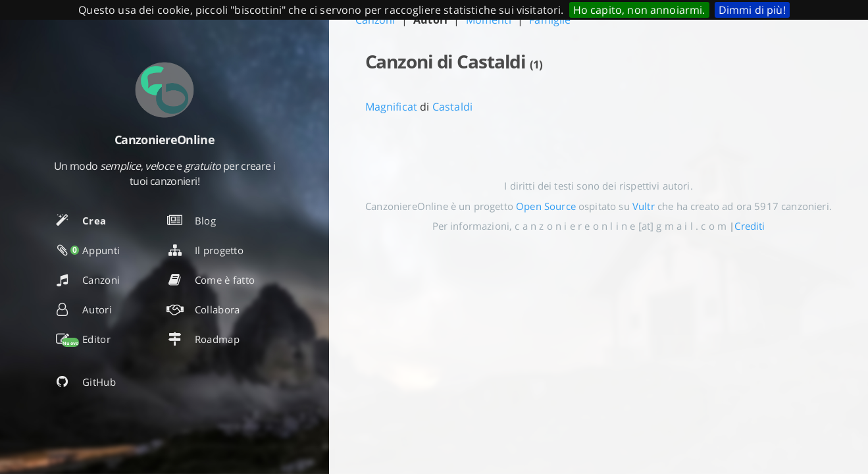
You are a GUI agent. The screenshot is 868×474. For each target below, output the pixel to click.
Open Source (546, 206)
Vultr (644, 206)
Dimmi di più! (752, 10)
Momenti (489, 20)
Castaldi (452, 107)
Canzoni (375, 20)
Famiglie (550, 20)
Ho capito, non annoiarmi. (639, 10)
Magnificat (392, 107)
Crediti (750, 226)
